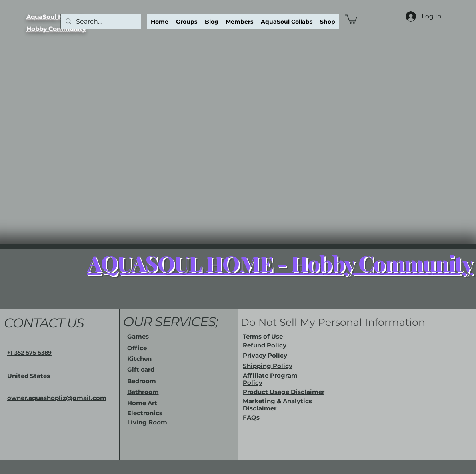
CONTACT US (44, 323)
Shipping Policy (268, 366)
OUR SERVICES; (171, 322)
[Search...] (100, 22)
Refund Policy (265, 345)
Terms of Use (263, 336)
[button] (351, 19)
